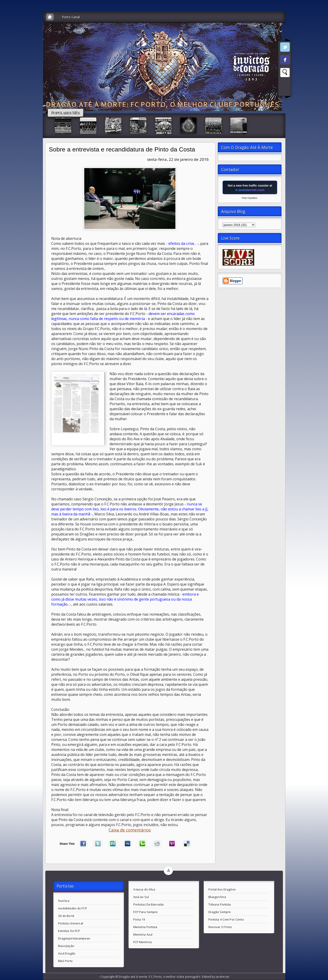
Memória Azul (143, 934)
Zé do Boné (66, 916)
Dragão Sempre (220, 912)
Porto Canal (71, 17)
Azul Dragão (67, 953)
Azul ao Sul (141, 897)
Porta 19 (139, 919)
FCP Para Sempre (146, 912)
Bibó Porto (65, 961)
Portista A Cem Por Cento (226, 919)
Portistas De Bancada (149, 904)
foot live (64, 901)
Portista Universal (71, 923)
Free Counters (250, 198)
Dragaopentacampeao (74, 938)
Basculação (66, 946)
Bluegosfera (217, 897)
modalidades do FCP (73, 908)
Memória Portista (145, 927)
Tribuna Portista (220, 904)
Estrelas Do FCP (69, 931)
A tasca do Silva (144, 889)
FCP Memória (142, 942)
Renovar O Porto (220, 927)
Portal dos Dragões (222, 889)
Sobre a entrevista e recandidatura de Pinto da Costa (122, 149)
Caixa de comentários (130, 830)
